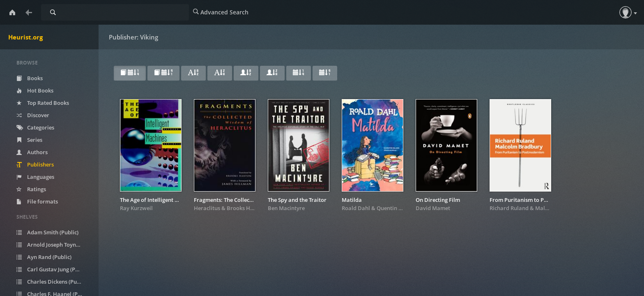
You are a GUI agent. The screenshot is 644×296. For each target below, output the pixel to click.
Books (30, 78)
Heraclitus (207, 208)
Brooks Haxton (246, 208)
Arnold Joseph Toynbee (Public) (54, 245)
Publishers (35, 164)
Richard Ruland (509, 208)
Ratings (31, 189)
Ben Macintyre (286, 208)
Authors (32, 152)
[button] (626, 12)
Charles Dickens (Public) (52, 282)
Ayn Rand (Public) (44, 257)
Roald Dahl (356, 208)
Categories (35, 127)
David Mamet (433, 208)
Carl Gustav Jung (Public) (53, 269)
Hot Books (35, 90)
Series (29, 140)
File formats (37, 201)
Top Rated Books (43, 103)
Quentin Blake (395, 208)
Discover (33, 115)
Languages (35, 177)
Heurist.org (25, 37)
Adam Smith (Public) (47, 232)
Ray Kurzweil (136, 208)
